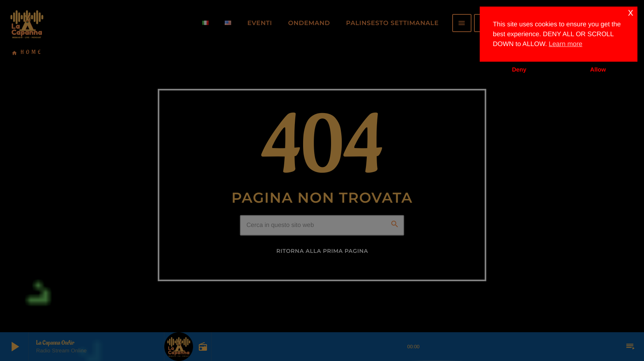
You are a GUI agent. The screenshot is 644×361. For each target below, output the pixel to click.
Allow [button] (598, 70)
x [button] (631, 13)
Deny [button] (519, 70)
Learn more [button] (566, 44)
